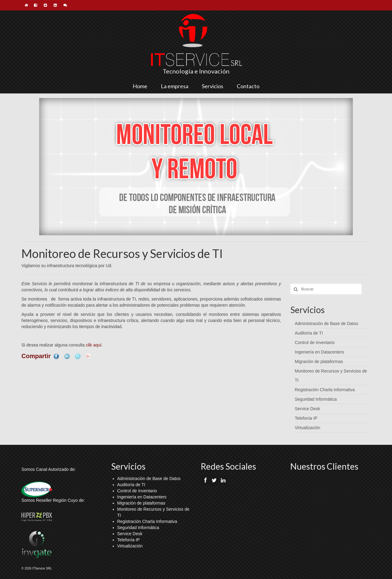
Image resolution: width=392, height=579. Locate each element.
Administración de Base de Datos (327, 324)
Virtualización (308, 428)
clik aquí (94, 345)
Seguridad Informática (316, 399)
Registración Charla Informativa (325, 390)
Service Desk (307, 409)
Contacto (248, 86)
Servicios (213, 86)
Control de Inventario (315, 342)
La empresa (175, 86)
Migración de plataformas (319, 361)
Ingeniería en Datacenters (320, 352)
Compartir (36, 356)
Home (140, 86)
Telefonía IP (306, 418)
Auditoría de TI (309, 333)
